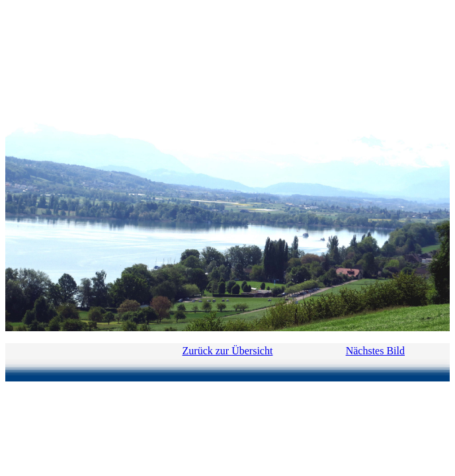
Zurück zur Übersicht (228, 351)
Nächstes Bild (375, 351)
